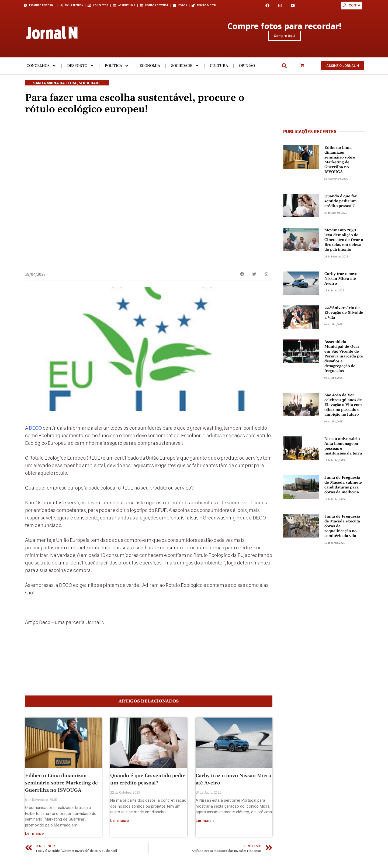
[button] (284, 68)
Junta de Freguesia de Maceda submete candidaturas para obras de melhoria (343, 487)
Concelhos (41, 67)
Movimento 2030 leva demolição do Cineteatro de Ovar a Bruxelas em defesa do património (344, 242)
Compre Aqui (284, 37)
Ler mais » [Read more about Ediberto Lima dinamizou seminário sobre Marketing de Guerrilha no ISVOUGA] (34, 841)
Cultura (219, 67)
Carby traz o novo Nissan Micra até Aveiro (341, 280)
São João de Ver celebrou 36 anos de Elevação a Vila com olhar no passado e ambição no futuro (343, 407)
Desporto (80, 67)
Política (117, 67)
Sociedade (185, 67)
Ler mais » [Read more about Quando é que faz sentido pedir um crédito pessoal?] (120, 828)
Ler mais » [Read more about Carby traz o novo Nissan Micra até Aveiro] (205, 828)
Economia (150, 67)
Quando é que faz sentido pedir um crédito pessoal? (341, 203)
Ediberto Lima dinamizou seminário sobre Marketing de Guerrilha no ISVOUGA (61, 790)
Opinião (247, 67)
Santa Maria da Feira (55, 84)
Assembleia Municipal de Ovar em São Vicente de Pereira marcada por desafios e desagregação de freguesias (344, 358)
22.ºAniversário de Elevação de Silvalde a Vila (344, 314)
